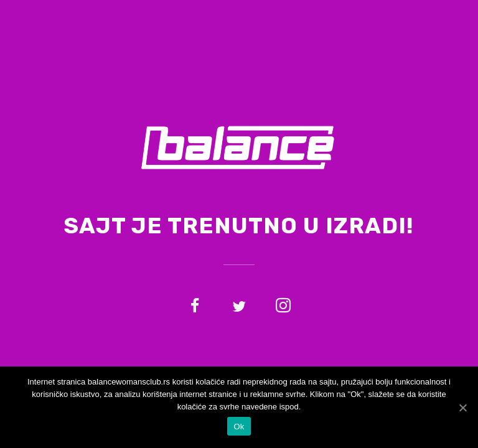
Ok (239, 427)
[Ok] (462, 408)
